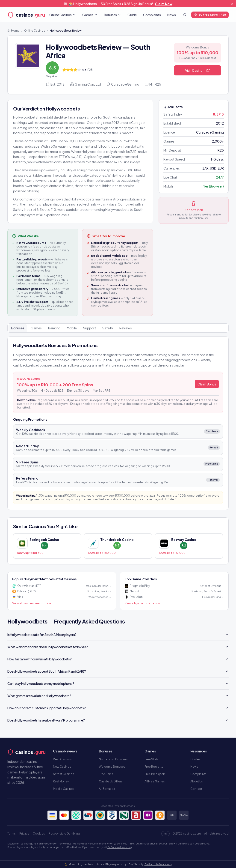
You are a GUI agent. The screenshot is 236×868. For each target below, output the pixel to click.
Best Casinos (62, 759)
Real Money (61, 781)
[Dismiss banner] (232, 4)
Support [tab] (90, 328)
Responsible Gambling (64, 834)
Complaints (152, 15)
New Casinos (62, 767)
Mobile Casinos (64, 789)
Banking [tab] (54, 328)
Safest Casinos (64, 774)
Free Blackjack (155, 774)
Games (90, 15)
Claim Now (164, 4)
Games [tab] (36, 328)
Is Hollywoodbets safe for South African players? (118, 635)
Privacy (24, 834)
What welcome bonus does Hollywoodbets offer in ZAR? (118, 647)
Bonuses (112, 15)
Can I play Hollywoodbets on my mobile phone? (118, 683)
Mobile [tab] (72, 328)
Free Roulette (154, 767)
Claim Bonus (207, 384)
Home (13, 31)
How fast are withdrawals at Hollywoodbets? (118, 659)
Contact (196, 789)
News (172, 15)
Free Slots (152, 759)
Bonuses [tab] (18, 328)
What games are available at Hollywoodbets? (118, 696)
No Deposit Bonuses (113, 759)
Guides (195, 759)
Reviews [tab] (126, 328)
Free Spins (106, 774)
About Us (197, 781)
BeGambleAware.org (120, 847)
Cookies (39, 834)
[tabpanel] (118, 423)
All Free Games (155, 781)
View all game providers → (142, 603)
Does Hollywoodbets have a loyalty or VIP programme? (118, 720)
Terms (12, 834)
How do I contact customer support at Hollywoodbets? (118, 708)
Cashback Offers (111, 781)
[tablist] (118, 328)
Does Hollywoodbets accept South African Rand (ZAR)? (118, 671)
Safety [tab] (108, 328)
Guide (132, 15)
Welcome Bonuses (112, 767)
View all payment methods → (32, 603)
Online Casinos (63, 15)
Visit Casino (198, 70)
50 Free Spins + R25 (210, 15)
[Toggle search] (185, 15)
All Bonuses (107, 789)
